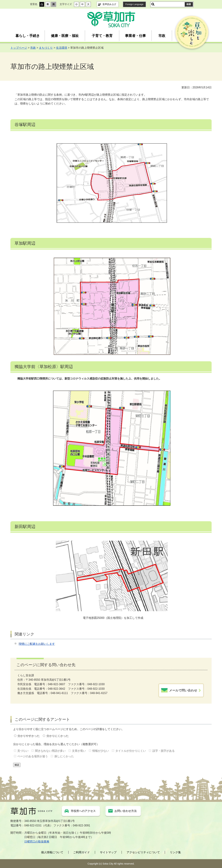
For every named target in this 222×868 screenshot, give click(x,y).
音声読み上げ (109, 4)
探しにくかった (64, 756)
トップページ (19, 48)
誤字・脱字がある (164, 751)
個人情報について (52, 852)
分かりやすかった (29, 736)
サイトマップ (108, 852)
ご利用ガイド (82, 852)
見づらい (23, 751)
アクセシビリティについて (143, 852)
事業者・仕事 (135, 36)
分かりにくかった (58, 736)
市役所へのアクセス (83, 811)
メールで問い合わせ (183, 690)
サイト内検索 (153, 4)
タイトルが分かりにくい (131, 751)
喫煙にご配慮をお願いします (37, 644)
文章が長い (79, 751)
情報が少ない (101, 751)
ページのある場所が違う (33, 756)
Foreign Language (134, 4)
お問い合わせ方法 (126, 811)
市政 (162, 36)
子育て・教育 (102, 36)
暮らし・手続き (28, 36)
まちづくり (46, 48)
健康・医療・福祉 (65, 36)
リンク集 (175, 852)
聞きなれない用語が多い (50, 751)
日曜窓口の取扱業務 (37, 842)
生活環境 (62, 48)
